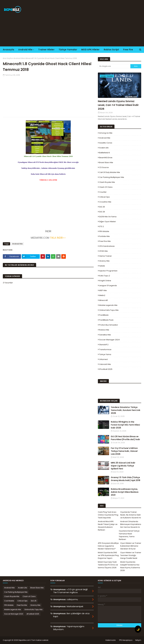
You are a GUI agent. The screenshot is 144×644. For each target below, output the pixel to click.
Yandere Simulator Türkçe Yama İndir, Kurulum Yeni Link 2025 (126, 410)
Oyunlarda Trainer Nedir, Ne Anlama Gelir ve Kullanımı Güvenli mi (131, 515)
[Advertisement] (93, 23)
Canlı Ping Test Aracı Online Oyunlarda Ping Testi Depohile (108, 515)
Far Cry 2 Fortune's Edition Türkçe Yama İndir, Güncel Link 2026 (124, 451)
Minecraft (103, 300)
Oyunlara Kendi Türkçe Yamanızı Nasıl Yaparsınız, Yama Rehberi (129, 535)
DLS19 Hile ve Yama (108, 217)
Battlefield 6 (104, 153)
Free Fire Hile (105, 241)
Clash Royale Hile (107, 182)
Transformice (105, 349)
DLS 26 (102, 212)
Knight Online (105, 281)
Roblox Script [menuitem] (111, 50)
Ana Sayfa (7, 58)
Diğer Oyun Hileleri (108, 222)
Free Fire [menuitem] (128, 50)
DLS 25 (102, 207)
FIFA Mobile (104, 231)
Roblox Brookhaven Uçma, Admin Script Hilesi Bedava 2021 (125, 492)
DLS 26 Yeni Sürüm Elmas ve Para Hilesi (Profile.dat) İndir (125, 438)
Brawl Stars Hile (106, 162)
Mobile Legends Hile (108, 305)
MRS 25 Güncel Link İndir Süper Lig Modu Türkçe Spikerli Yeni (123, 466)
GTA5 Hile (103, 251)
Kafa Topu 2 (105, 276)
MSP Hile (103, 290)
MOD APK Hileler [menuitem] (90, 50)
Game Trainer (105, 256)
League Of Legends (108, 286)
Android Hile (19, 58)
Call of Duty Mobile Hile (110, 172)
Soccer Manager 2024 (109, 340)
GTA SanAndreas (107, 246)
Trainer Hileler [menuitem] (46, 50)
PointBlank (104, 315)
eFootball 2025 (106, 369)
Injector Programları (108, 271)
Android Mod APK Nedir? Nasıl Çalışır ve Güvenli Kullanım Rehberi (108, 526)
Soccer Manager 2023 (14, 614)
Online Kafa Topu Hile (109, 310)
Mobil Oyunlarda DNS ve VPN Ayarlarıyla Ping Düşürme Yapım (108, 555)
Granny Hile (104, 261)
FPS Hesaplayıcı (126, 640)
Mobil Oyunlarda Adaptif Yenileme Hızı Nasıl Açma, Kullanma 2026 (130, 566)
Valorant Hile (105, 364)
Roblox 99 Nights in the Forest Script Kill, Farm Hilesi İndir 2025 (125, 425)
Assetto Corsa (106, 143)
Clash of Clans (106, 187)
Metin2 (102, 295)
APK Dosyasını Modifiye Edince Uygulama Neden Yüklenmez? (108, 546)
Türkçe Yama (105, 354)
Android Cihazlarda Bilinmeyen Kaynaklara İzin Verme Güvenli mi (131, 524)
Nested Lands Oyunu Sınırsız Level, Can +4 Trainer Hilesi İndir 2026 (118, 105)
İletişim (138, 640)
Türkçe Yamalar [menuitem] (68, 50)
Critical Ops (104, 197)
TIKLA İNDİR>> (57, 238)
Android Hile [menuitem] (25, 50)
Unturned (103, 359)
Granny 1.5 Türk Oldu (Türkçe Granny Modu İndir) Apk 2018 (126, 479)
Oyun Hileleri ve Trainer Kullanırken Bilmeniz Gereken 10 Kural (131, 546)
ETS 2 (101, 226)
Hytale (102, 266)
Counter (103, 192)
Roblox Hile (104, 330)
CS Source (104, 167)
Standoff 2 (104, 345)
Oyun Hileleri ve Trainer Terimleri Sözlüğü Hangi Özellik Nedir (131, 555)
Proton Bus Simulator (109, 325)
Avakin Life (104, 148)
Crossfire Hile (105, 202)
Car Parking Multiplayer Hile (112, 177)
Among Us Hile (106, 133)
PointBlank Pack (106, 320)
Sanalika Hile (105, 335)
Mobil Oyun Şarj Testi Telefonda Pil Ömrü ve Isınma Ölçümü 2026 (108, 565)
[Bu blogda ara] (114, 66)
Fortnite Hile (104, 236)
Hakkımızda (111, 640)
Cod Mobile (9, 601)
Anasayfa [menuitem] (8, 50)
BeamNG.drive (106, 158)
